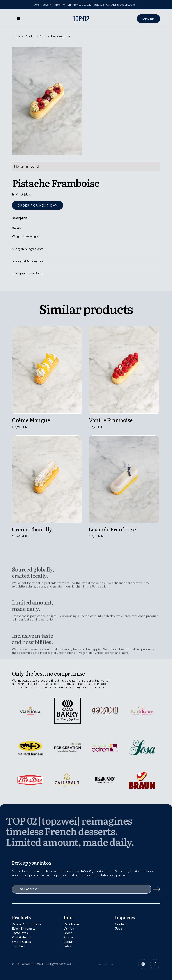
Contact (121, 924)
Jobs (119, 929)
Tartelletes (20, 933)
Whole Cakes (21, 942)
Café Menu (71, 924)
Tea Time (19, 946)
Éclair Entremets (24, 929)
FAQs (67, 946)
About (68, 942)
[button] (19, 19)
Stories (69, 937)
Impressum (105, 964)
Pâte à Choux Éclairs (27, 924)
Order (68, 933)
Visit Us (69, 929)
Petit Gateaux (21, 937)
